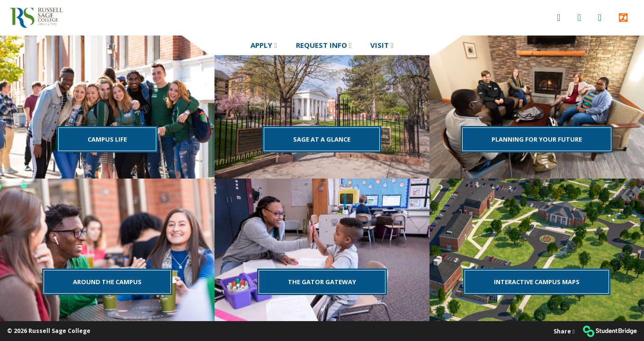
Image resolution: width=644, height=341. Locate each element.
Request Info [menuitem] (322, 45)
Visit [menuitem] (380, 45)
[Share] (564, 331)
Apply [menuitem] (262, 45)
